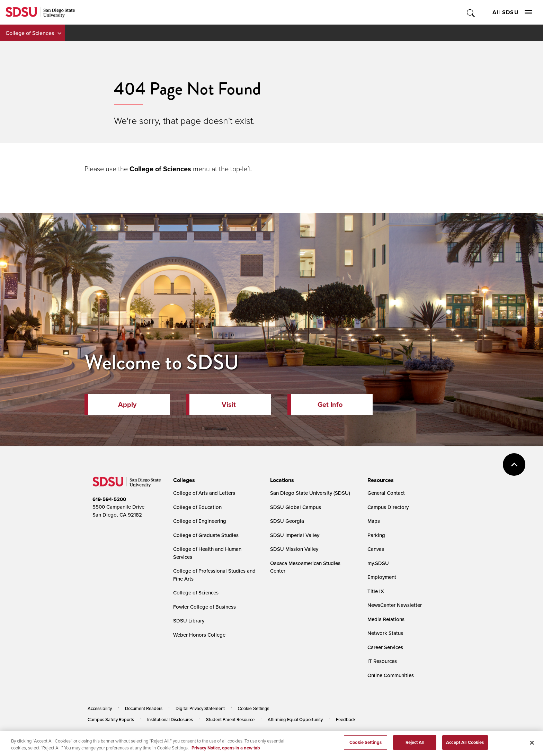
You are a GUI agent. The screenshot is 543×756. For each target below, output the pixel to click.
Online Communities (391, 675)
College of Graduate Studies (206, 535)
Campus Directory (388, 507)
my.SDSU (378, 563)
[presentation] (183, 480)
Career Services (385, 647)
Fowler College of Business (204, 607)
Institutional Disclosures (170, 719)
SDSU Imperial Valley (295, 535)
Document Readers (144, 708)
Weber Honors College (199, 635)
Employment (382, 577)
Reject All (415, 745)
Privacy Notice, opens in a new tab (226, 750)
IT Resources (382, 661)
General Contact (386, 493)
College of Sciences (30, 33)
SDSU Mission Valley (294, 549)
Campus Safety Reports (111, 719)
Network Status (385, 633)
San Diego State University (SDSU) (310, 493)
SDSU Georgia (287, 521)
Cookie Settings (254, 708)
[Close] (532, 745)
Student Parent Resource (230, 719)
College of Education (197, 507)
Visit (229, 404)
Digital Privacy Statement (200, 708)
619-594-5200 (109, 499)
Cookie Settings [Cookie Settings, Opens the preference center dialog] (366, 745)
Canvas (376, 549)
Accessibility (100, 708)
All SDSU (512, 12)
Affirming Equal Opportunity (295, 719)
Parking (376, 535)
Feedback (346, 719)
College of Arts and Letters (204, 493)
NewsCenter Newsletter (395, 605)
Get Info (330, 404)
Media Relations (386, 619)
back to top (514, 464)
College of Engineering (200, 521)
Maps (374, 521)
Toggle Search (471, 12)
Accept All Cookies (465, 745)
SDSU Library (189, 621)
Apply (127, 404)
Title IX (376, 591)
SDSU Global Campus (296, 507)
